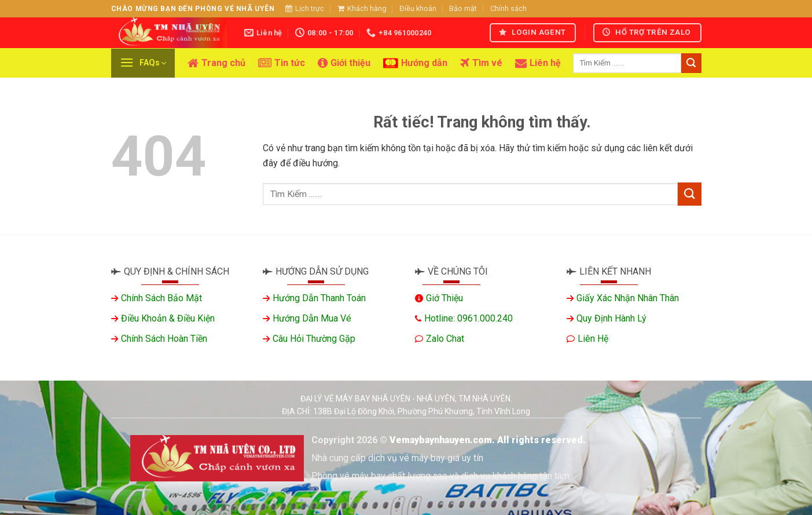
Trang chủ (216, 63)
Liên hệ (538, 63)
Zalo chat (445, 339)
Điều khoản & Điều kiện (168, 318)
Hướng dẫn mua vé (312, 318)
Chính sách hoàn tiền (164, 339)
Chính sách (508, 8)
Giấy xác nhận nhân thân (628, 298)
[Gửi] (691, 63)
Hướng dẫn (415, 63)
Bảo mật (463, 8)
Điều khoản (418, 8)
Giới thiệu (344, 63)
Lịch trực (305, 8)
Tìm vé (481, 63)
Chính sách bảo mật (161, 298)
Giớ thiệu (444, 298)
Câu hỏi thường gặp (314, 339)
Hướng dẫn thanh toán (319, 298)
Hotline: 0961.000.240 (469, 318)
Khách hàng (362, 8)
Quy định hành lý (611, 318)
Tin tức (282, 63)
